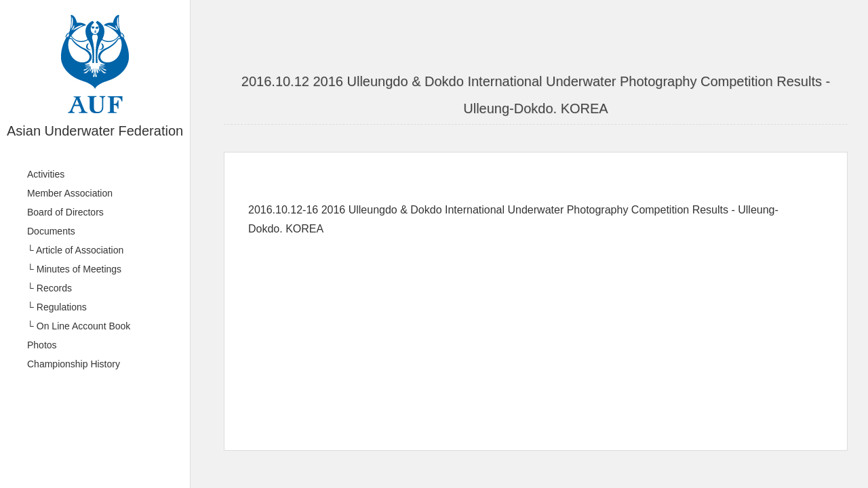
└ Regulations (57, 307)
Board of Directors (65, 212)
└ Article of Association (75, 250)
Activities (46, 174)
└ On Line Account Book (79, 326)
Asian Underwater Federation (95, 131)
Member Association (70, 193)
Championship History (74, 364)
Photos (42, 345)
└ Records (50, 288)
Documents (51, 231)
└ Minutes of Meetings (74, 269)
